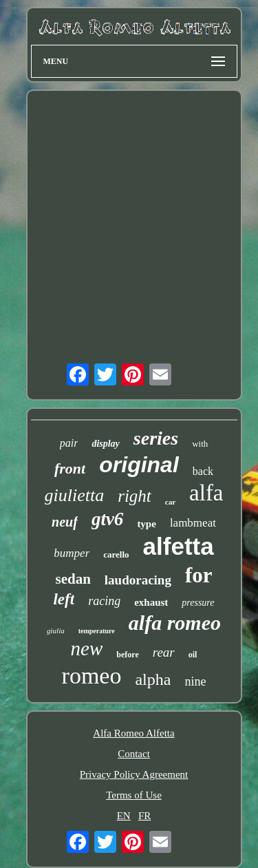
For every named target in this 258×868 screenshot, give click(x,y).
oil (193, 655)
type (147, 524)
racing (104, 601)
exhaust (151, 602)
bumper (72, 553)
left (64, 599)
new (87, 648)
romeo (92, 676)
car (170, 502)
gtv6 (108, 519)
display (105, 444)
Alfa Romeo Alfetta (133, 733)
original (139, 465)
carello (116, 554)
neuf (65, 522)
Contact (134, 754)
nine (195, 681)
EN (124, 816)
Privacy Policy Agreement (134, 774)
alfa (206, 493)
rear (164, 652)
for (199, 575)
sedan (73, 579)
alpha (153, 679)
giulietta (75, 495)
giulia (56, 631)
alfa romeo (175, 623)
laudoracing (138, 580)
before (127, 655)
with (200, 444)
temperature (97, 631)
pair (69, 443)
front (70, 468)
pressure (198, 603)
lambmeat (193, 523)
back (203, 471)
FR (144, 816)
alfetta (179, 546)
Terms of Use (134, 795)
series (156, 438)
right (135, 496)
